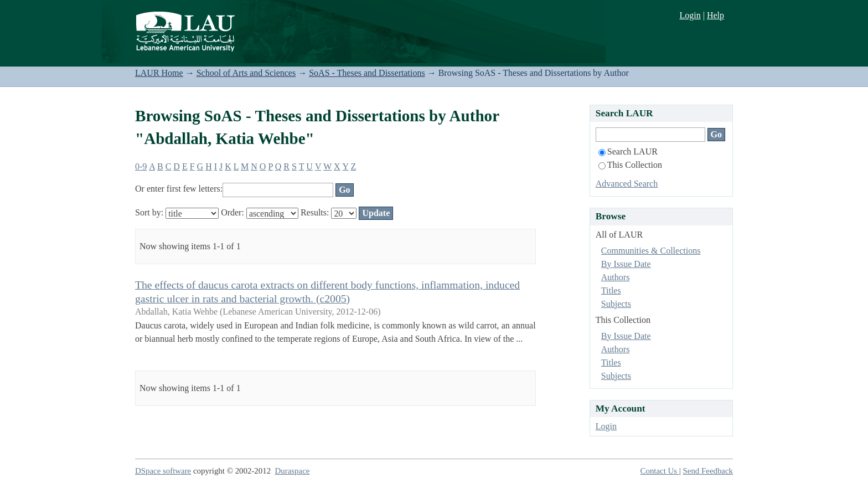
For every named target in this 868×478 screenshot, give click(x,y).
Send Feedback (708, 471)
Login (690, 15)
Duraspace (293, 471)
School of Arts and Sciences (246, 73)
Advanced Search (627, 184)
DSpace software (163, 471)
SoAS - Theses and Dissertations (367, 73)
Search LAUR (628, 151)
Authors (616, 277)
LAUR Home (159, 73)
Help (715, 15)
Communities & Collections (651, 251)
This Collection (630, 165)
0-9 (141, 166)
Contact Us (660, 471)
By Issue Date (626, 264)
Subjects (616, 304)
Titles (611, 291)
